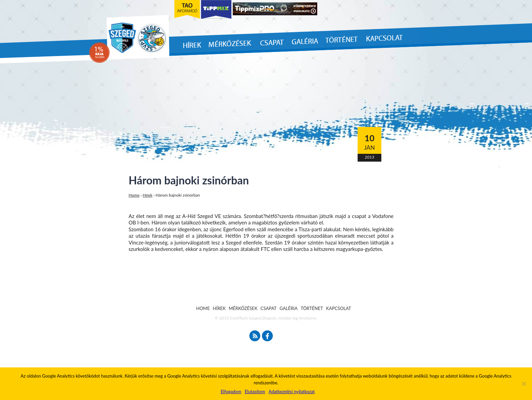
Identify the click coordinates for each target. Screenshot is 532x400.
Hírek (148, 195)
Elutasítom (255, 392)
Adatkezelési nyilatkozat (291, 392)
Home (134, 195)
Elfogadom (231, 392)
